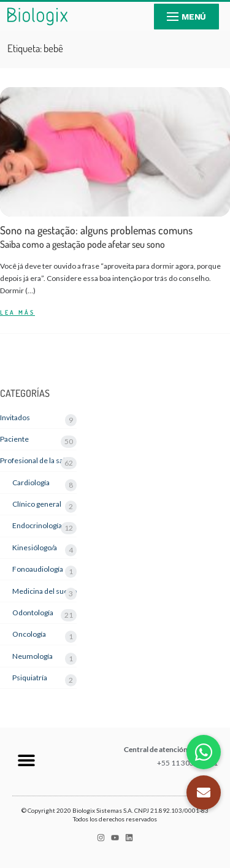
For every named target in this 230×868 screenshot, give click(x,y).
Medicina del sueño (44, 591)
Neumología (33, 656)
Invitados (15, 417)
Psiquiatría (30, 678)
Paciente (14, 439)
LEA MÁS (17, 313)
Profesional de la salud (37, 460)
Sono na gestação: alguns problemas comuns (96, 237)
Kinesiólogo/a (35, 547)
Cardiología (31, 482)
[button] (26, 760)
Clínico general (37, 504)
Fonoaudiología (38, 569)
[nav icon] (186, 17)
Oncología (29, 634)
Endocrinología (37, 525)
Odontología (33, 613)
